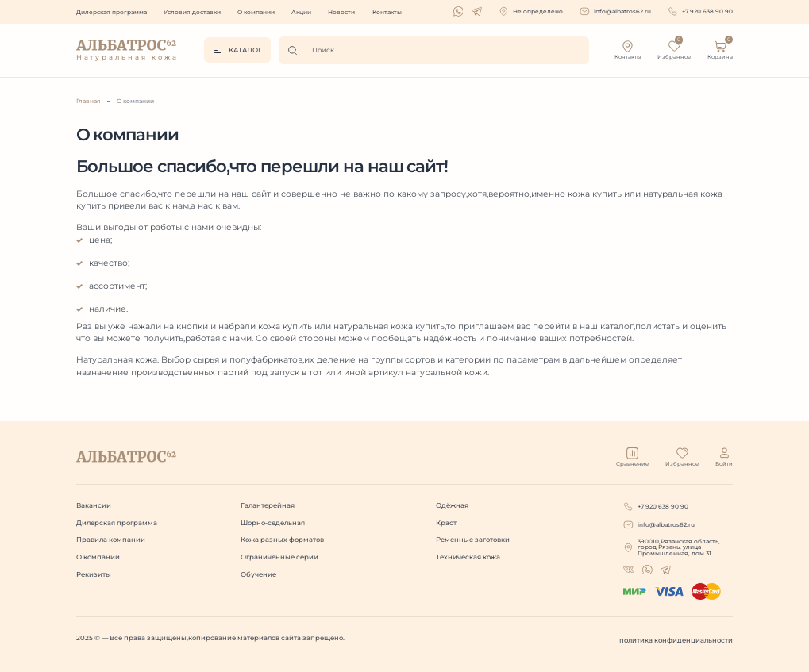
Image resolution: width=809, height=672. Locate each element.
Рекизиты (94, 574)
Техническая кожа (468, 557)
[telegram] (477, 12)
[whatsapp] (458, 12)
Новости (341, 12)
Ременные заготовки (473, 540)
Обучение (258, 574)
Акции (301, 12)
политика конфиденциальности (676, 640)
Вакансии (94, 505)
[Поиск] (296, 50)
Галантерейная (268, 505)
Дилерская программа (112, 12)
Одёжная (452, 505)
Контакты (387, 12)
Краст (446, 523)
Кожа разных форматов (282, 540)
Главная (89, 101)
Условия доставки (192, 12)
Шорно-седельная (273, 523)
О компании (256, 12)
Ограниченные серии (279, 557)
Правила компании (111, 540)
